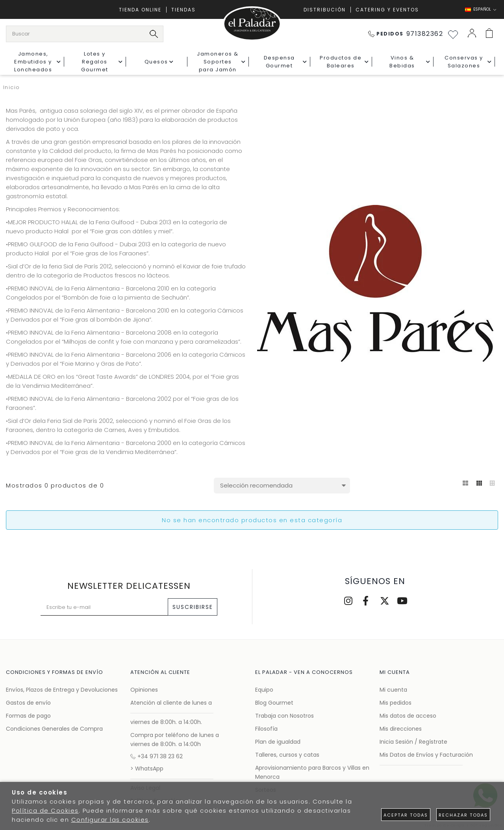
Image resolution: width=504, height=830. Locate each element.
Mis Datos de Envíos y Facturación (426, 755)
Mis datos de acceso (408, 716)
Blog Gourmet (274, 703)
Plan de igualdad (278, 742)
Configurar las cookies (110, 820)
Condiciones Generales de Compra (54, 729)
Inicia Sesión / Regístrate (413, 742)
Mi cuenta (393, 690)
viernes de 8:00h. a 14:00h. (166, 722)
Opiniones (144, 690)
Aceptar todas (406, 815)
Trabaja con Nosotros (284, 716)
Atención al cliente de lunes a (171, 703)
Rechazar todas (463, 815)
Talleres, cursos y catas (287, 755)
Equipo (264, 690)
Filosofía (266, 729)
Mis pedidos (396, 703)
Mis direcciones (401, 729)
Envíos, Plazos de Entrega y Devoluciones (62, 690)
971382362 (406, 34)
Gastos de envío (28, 703)
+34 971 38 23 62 (157, 756)
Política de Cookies (45, 810)
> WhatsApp (147, 769)
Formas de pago (28, 716)
